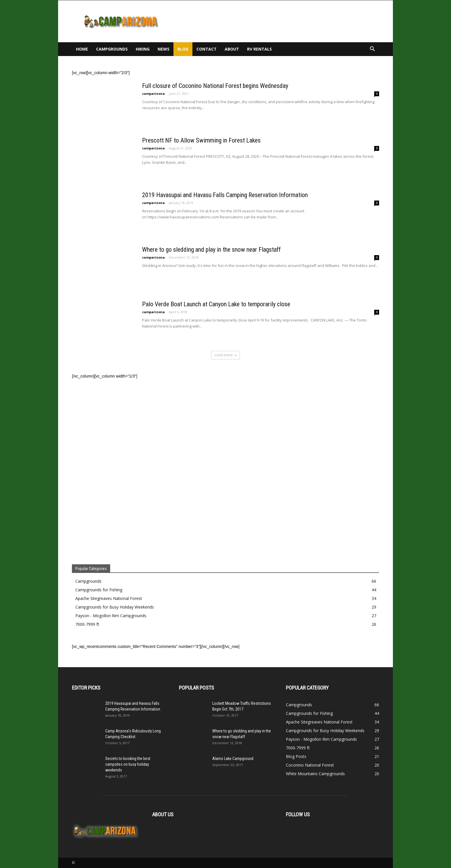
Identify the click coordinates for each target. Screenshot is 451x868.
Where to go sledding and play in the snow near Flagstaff (211, 250)
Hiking (143, 49)
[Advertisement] (274, 21)
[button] (372, 50)
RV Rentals (259, 49)
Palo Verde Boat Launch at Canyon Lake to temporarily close (216, 304)
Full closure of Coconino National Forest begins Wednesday (215, 86)
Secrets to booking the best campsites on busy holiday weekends (128, 764)
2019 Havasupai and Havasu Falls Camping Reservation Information (225, 195)
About (232, 49)
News (164, 49)
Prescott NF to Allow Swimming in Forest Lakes (201, 140)
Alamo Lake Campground (233, 759)
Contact (207, 49)
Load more (226, 355)
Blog (183, 49)
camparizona (153, 94)
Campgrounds (112, 49)
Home (82, 49)
